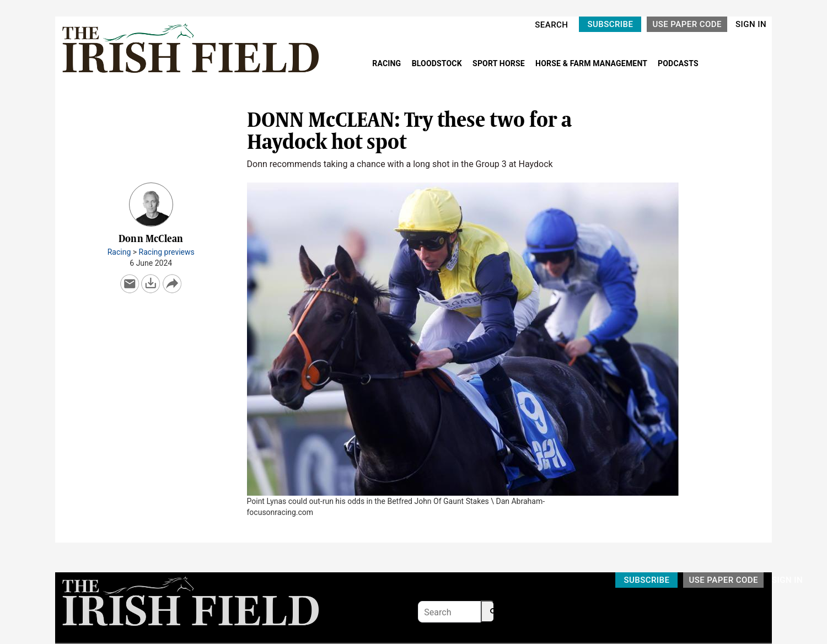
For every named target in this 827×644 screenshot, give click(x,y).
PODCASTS (678, 63)
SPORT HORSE (500, 63)
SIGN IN (751, 24)
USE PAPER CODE (687, 24)
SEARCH (551, 25)
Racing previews (167, 252)
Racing (119, 252)
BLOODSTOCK (438, 63)
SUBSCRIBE (610, 24)
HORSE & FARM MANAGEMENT (592, 63)
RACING (388, 63)
